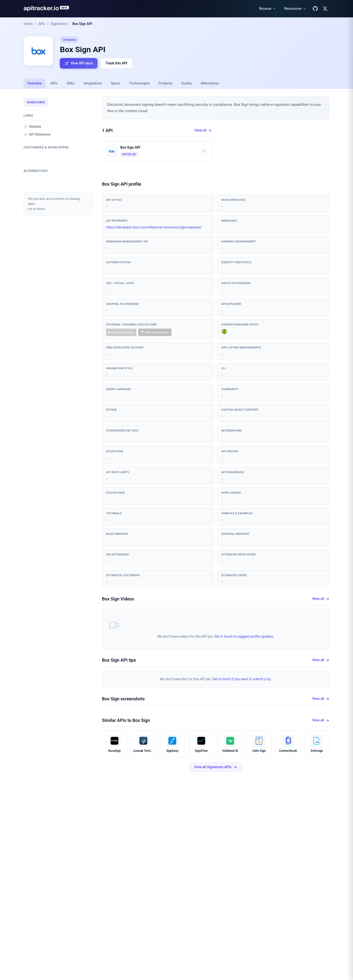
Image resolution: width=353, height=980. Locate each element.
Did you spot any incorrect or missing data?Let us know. (54, 204)
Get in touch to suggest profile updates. (244, 636)
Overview (35, 83)
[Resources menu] (295, 9)
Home (28, 24)
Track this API (116, 63)
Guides (186, 83)
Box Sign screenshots (123, 699)
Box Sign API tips (119, 660)
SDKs (71, 83)
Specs (115, 83)
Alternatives (210, 83)
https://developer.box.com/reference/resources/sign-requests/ (154, 227)
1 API (107, 130)
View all (203, 130)
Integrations (93, 83)
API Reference (37, 134)
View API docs (79, 63)
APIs (42, 24)
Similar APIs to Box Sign (126, 720)
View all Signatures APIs (216, 767)
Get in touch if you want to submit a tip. (242, 679)
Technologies (139, 83)
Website (32, 127)
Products (165, 83)
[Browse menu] (268, 9)
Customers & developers (46, 147)
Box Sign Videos (118, 599)
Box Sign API (82, 24)
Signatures (59, 24)
